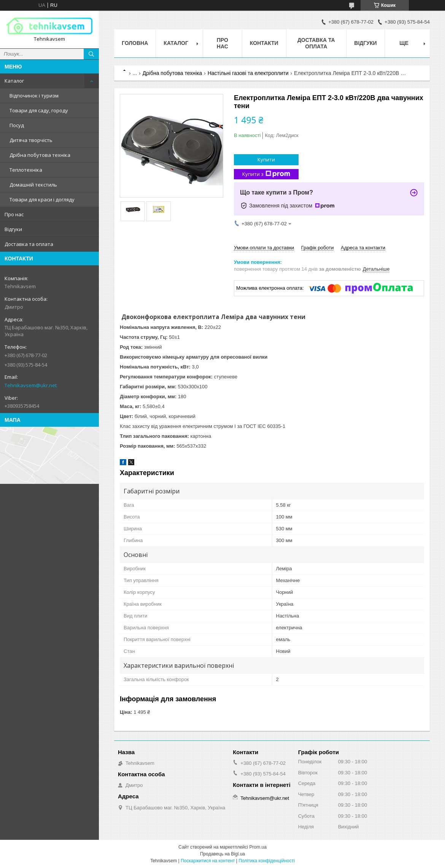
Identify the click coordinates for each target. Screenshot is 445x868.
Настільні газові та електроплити (248, 73)
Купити (266, 160)
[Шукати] (91, 54)
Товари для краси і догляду (42, 199)
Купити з (266, 174)
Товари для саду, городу (39, 110)
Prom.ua (258, 847)
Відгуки (13, 229)
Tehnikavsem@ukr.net (31, 385)
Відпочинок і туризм (34, 96)
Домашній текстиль (33, 185)
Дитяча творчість (31, 140)
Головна (135, 43)
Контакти (264, 43)
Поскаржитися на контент (208, 861)
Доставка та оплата (29, 244)
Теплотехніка (26, 170)
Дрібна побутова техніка (40, 155)
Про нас (14, 214)
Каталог (14, 81)
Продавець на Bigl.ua (222, 854)
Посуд (17, 125)
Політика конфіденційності (267, 861)
